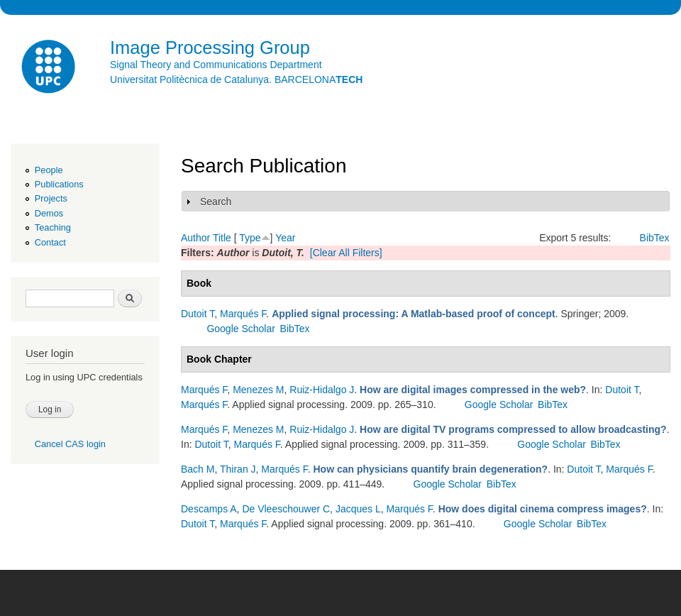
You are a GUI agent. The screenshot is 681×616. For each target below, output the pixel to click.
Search (216, 202)
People (49, 170)
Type (250, 238)
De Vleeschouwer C (286, 509)
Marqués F (243, 314)
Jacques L (358, 509)
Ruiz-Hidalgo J (322, 390)
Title (222, 238)
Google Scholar (241, 329)
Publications (59, 184)
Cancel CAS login (70, 444)
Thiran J (238, 469)
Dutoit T (198, 314)
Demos (49, 213)
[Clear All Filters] (346, 253)
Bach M (198, 469)
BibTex (655, 238)
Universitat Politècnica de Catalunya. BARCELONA (236, 79)
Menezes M (258, 390)
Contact (50, 242)
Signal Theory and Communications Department (216, 65)
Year (285, 238)
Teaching (53, 227)
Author (195, 238)
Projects (51, 198)
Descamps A (209, 509)
